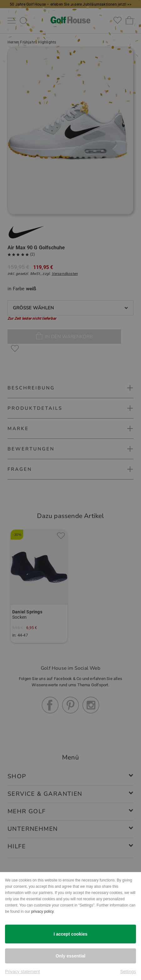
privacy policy (42, 911)
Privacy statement (22, 972)
